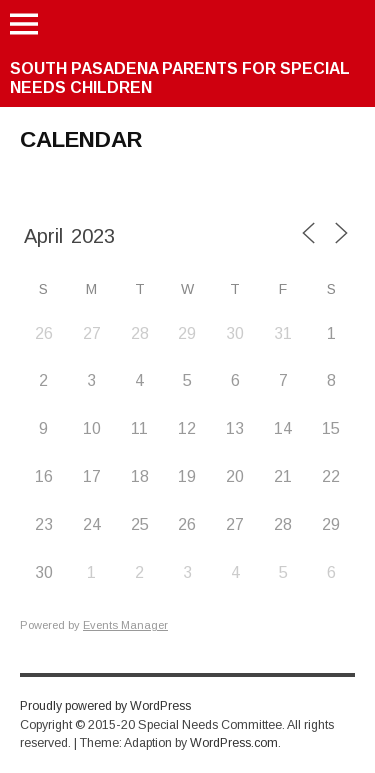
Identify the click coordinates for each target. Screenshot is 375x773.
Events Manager (125, 625)
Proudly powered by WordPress (105, 706)
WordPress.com (234, 743)
